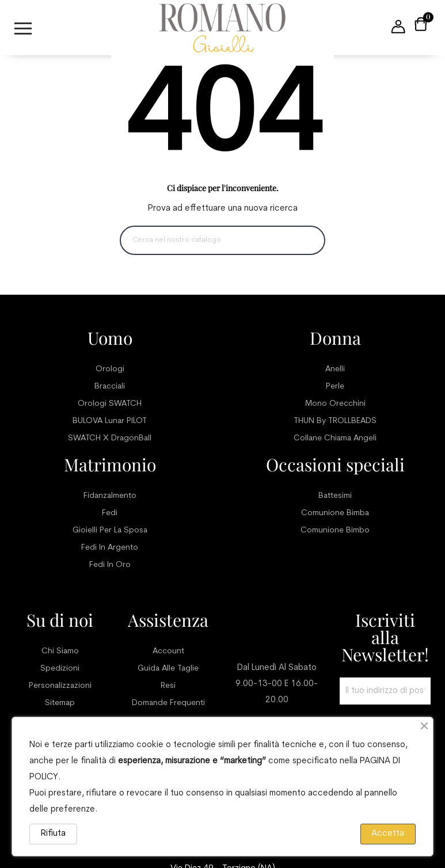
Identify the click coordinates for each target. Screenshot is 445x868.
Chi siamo (60, 651)
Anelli (335, 369)
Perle (335, 387)
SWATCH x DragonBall (110, 438)
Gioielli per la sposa (110, 530)
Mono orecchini (335, 404)
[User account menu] (398, 28)
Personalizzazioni (60, 686)
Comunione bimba (335, 513)
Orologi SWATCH (110, 404)
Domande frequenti (168, 703)
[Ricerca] (222, 240)
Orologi (110, 369)
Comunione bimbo (335, 530)
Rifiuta (53, 834)
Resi (168, 686)
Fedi (110, 513)
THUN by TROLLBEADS (335, 421)
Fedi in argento (110, 548)
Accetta (388, 834)
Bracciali (110, 387)
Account (168, 651)
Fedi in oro (110, 565)
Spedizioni (60, 669)
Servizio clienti (277, 629)
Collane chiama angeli (335, 438)
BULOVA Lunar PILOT (110, 421)
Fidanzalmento (110, 496)
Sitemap (60, 703)
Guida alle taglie (168, 669)
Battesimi (335, 496)
